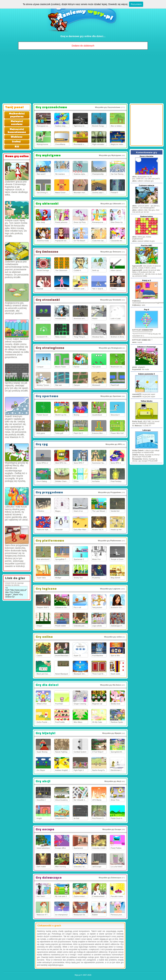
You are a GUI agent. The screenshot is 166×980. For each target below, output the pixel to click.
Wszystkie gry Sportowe (111, 396)
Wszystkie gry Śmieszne (111, 252)
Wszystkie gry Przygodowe (110, 492)
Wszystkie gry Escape (112, 829)
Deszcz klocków (147, 156)
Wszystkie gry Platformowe (109, 541)
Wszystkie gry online (113, 637)
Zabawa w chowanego (147, 347)
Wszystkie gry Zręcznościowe (108, 107)
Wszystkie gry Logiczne (110, 589)
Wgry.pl (77, 975)
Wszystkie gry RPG (114, 444)
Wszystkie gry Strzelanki (111, 300)
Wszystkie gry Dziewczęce (110, 878)
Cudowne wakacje (147, 185)
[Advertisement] (83, 77)
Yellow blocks (147, 401)
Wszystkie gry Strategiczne (110, 348)
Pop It (147, 310)
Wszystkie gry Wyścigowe (110, 155)
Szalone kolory (147, 216)
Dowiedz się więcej (118, 4)
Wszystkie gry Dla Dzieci (111, 685)
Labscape (147, 430)
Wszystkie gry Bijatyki (112, 733)
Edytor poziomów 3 (147, 374)
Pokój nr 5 (146, 280)
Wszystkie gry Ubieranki (111, 204)
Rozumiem (136, 4)
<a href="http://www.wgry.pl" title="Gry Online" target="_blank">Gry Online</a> (16, 593)
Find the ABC (146, 246)
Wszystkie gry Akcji (113, 781)
